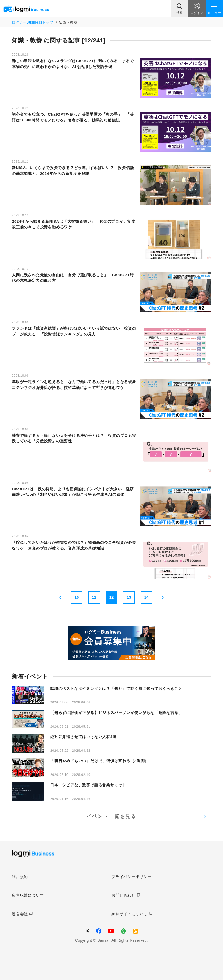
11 (94, 597)
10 (77, 597)
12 (111, 597)
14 (146, 597)
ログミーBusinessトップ (33, 22)
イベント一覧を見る (112, 816)
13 (129, 597)
